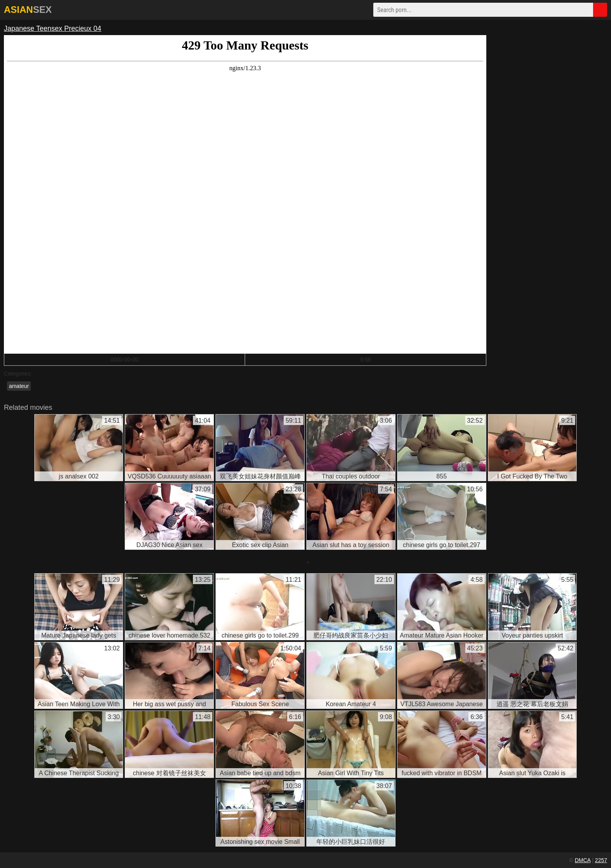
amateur (19, 386)
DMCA (583, 860)
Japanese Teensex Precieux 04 (53, 28)
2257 (601, 860)
